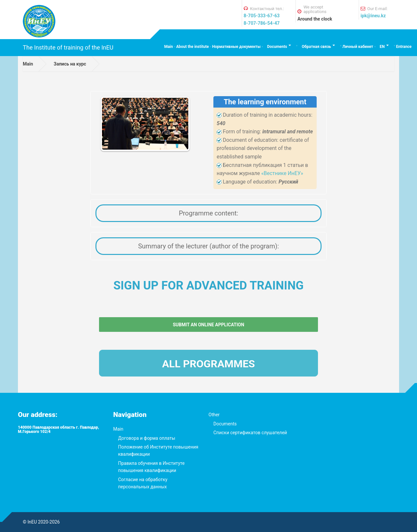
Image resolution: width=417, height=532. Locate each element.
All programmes (209, 364)
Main (169, 47)
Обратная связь (316, 47)
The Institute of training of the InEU (68, 47)
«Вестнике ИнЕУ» (282, 173)
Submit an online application (208, 325)
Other (214, 415)
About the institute (193, 47)
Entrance (404, 47)
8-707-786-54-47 (262, 23)
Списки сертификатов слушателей (250, 433)
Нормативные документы (236, 47)
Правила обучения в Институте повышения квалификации (151, 467)
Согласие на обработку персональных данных (143, 483)
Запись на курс (70, 64)
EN (382, 47)
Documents (277, 47)
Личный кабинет (358, 47)
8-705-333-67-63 (262, 16)
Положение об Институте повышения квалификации (158, 451)
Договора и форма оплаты (147, 438)
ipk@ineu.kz (373, 16)
